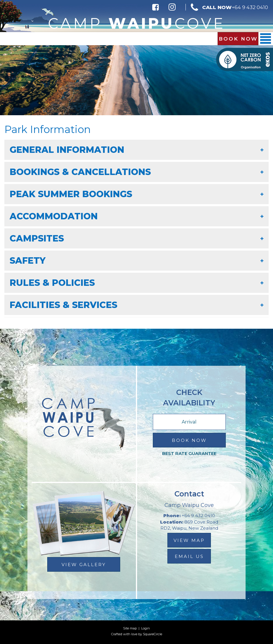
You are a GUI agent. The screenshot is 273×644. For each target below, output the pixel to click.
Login (146, 628)
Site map (130, 628)
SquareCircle (153, 634)
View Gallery (84, 565)
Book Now (238, 39)
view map (189, 540)
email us (189, 556)
